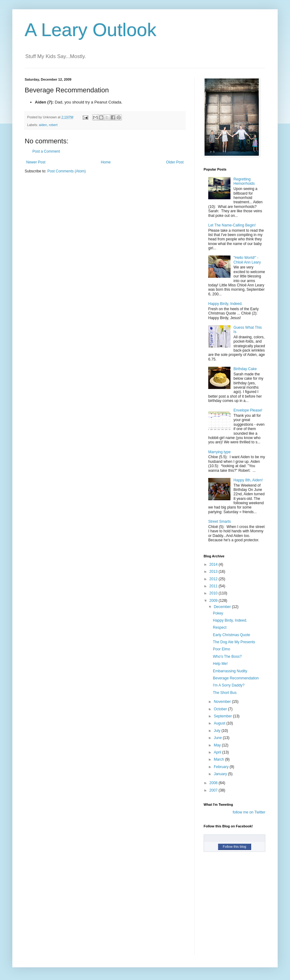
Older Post (175, 162)
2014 (214, 564)
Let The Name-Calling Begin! (232, 225)
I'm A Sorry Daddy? (229, 685)
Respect (220, 627)
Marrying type (220, 452)
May (218, 745)
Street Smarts (220, 522)
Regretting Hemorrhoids (244, 181)
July (218, 731)
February (222, 767)
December (223, 607)
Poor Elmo (222, 649)
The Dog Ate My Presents (234, 642)
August (220, 723)
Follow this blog (234, 847)
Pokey (218, 613)
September (223, 716)
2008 (214, 783)
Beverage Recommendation (236, 678)
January (221, 774)
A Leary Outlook (91, 30)
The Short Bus (225, 693)
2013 (214, 572)
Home (106, 162)
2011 (214, 586)
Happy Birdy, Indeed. (225, 304)
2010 (214, 593)
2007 (214, 790)
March (220, 759)
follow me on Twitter (249, 812)
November (223, 702)
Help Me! (220, 664)
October (221, 709)
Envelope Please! (248, 410)
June (218, 738)
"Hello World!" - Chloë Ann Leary (247, 260)
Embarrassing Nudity (230, 671)
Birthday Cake (245, 369)
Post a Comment (46, 151)
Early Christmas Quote (232, 635)
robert (53, 125)
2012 (214, 579)
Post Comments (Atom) (66, 171)
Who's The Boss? (227, 657)
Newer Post (36, 162)
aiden (43, 125)
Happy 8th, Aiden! (248, 480)
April (218, 752)
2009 (214, 601)
